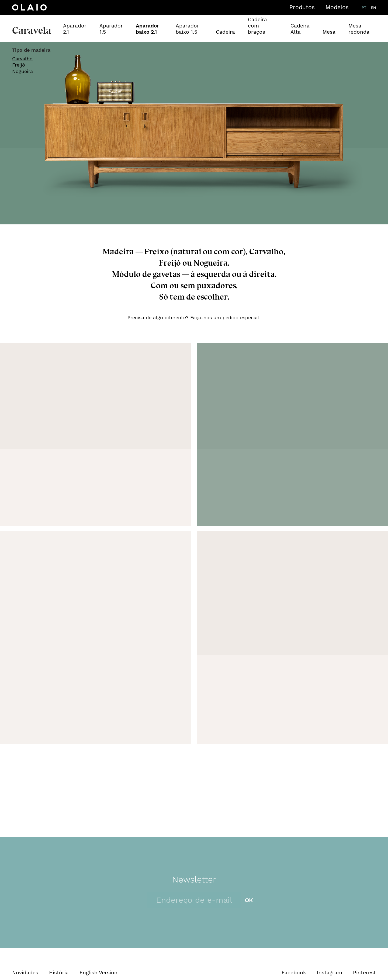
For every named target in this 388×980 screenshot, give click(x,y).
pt (364, 8)
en (373, 8)
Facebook (294, 973)
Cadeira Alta (300, 29)
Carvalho (22, 59)
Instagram (330, 973)
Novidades (25, 973)
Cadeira (225, 32)
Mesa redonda (359, 29)
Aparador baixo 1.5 (187, 29)
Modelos (337, 7)
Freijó (19, 65)
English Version (98, 973)
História (59, 973)
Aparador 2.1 (75, 29)
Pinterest (364, 973)
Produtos (302, 7)
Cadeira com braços (257, 26)
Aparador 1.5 (111, 29)
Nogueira (22, 71)
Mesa (329, 32)
